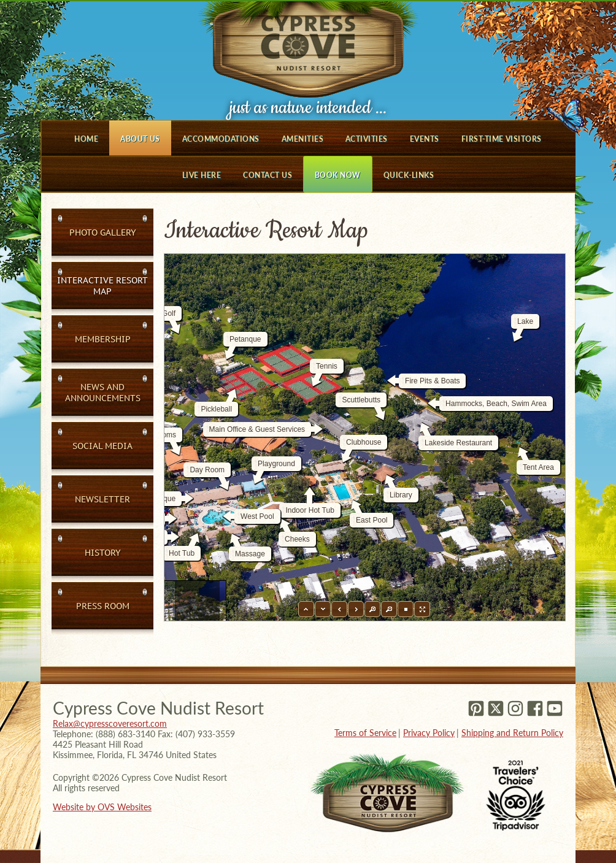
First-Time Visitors (502, 139)
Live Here (202, 175)
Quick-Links (409, 175)
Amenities (302, 139)
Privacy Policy (429, 733)
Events (425, 139)
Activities (367, 139)
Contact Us (268, 175)
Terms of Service (365, 733)
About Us (140, 139)
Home (86, 139)
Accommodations (221, 139)
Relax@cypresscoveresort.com (110, 723)
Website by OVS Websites (102, 807)
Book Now (338, 175)
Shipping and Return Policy (512, 733)
